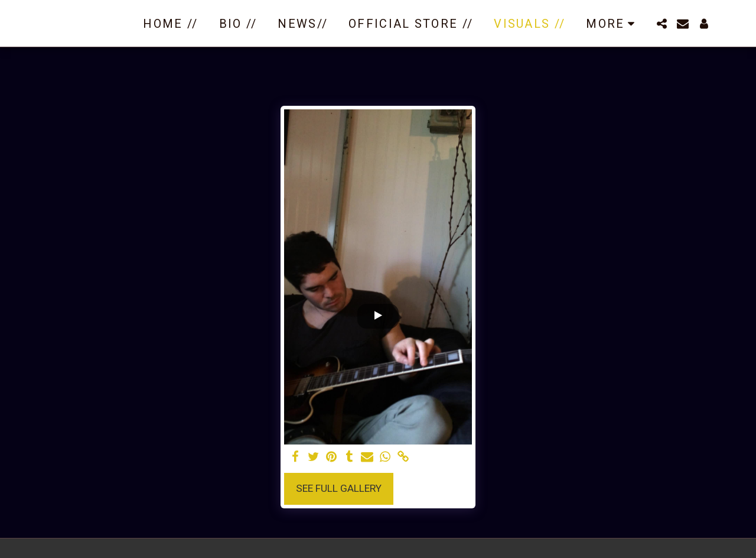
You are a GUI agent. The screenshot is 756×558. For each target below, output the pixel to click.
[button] (661, 24)
